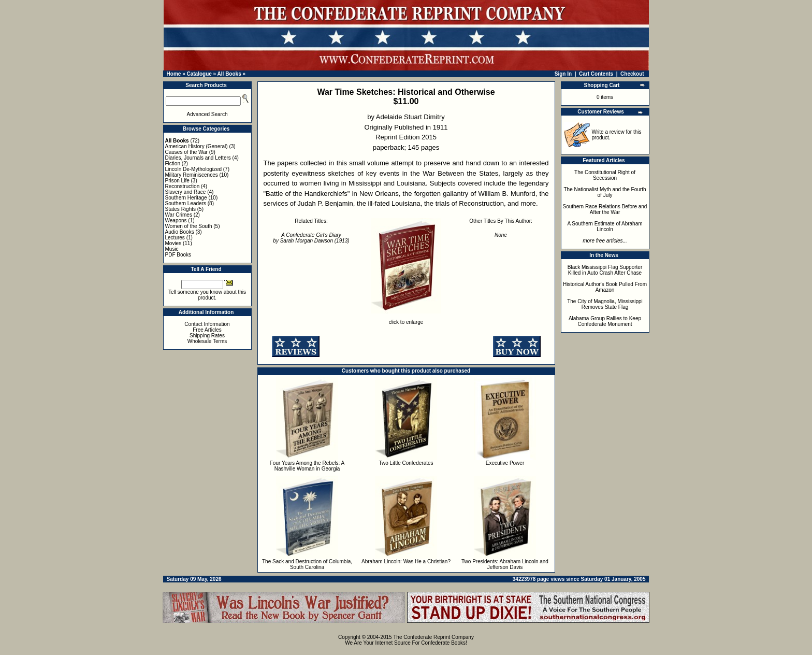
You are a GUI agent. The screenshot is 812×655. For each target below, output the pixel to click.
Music (172, 249)
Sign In (563, 74)
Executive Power (505, 463)
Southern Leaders (186, 203)
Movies (173, 243)
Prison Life (177, 181)
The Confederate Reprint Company (433, 637)
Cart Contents (596, 74)
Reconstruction (183, 186)
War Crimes (179, 215)
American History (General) (197, 146)
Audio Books (180, 232)
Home (174, 74)
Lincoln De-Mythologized (194, 169)
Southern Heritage (186, 198)
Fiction (173, 163)
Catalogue (199, 74)
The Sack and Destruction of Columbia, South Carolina (307, 564)
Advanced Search (207, 114)
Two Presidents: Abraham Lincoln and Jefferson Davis (505, 564)
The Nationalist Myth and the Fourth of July (605, 192)
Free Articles (207, 330)
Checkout (632, 74)
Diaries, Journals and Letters (198, 158)
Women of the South (189, 226)
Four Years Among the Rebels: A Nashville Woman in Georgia (307, 466)
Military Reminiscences (192, 175)
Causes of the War (186, 152)
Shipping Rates (207, 336)
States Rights (180, 209)
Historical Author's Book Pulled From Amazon (605, 287)
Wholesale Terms (207, 341)
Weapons (176, 220)
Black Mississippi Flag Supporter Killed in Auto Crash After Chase (605, 270)
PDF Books (178, 255)
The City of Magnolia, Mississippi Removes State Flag (605, 304)
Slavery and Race (186, 192)
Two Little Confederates (406, 463)
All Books (229, 74)
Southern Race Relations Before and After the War (605, 209)
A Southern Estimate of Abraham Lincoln (605, 226)
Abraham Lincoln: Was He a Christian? (406, 561)
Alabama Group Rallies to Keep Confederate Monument (605, 321)
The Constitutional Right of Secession (605, 175)
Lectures (175, 238)
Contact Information (207, 324)
